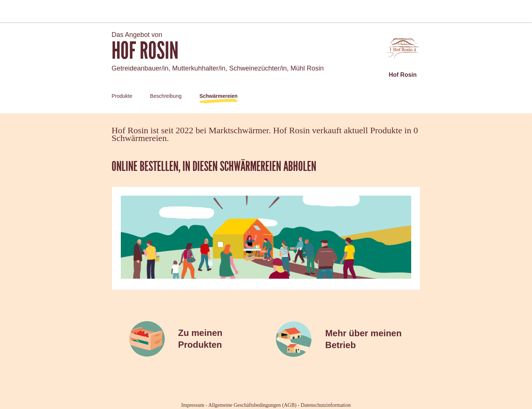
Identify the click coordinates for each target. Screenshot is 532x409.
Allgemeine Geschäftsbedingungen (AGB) (253, 405)
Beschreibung (166, 96)
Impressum (193, 405)
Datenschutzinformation (326, 405)
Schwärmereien (219, 96)
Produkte (122, 96)
